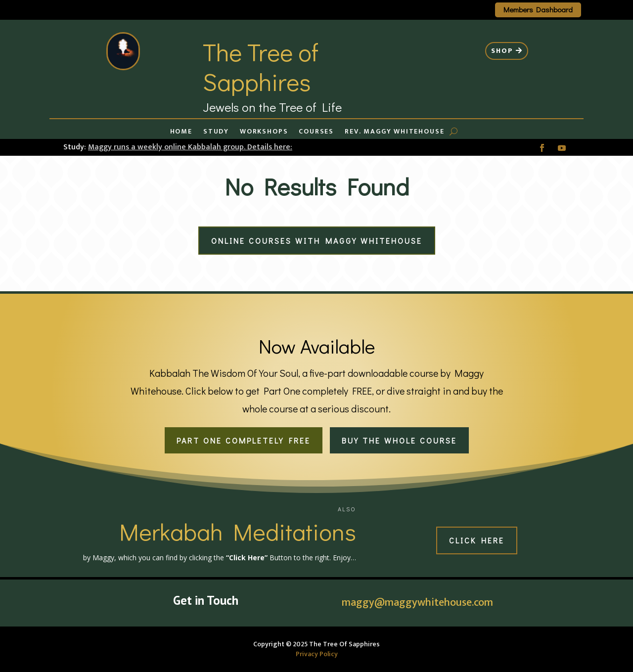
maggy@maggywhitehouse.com (417, 603)
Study (216, 133)
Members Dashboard (538, 9)
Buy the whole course (399, 440)
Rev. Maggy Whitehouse (394, 133)
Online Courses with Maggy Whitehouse (317, 241)
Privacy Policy (317, 654)
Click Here (477, 540)
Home (181, 133)
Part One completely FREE (244, 440)
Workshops (264, 133)
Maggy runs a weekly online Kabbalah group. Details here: (190, 147)
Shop (502, 51)
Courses (316, 133)
